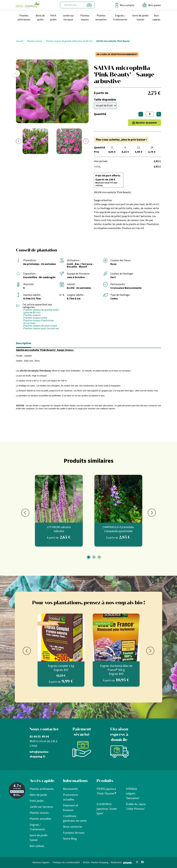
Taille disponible (105, 100)
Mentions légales (41, 863)
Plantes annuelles (101, 18)
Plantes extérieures (24, 18)
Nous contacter (73, 827)
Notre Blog (70, 839)
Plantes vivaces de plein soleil (40, 326)
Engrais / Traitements (120, 18)
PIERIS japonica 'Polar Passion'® (106, 791)
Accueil (19, 41)
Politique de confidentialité (66, 863)
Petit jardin (53, 18)
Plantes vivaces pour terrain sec (41, 328)
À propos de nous (74, 833)
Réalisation (122, 863)
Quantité (100, 114)
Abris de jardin (40, 18)
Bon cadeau (156, 18)
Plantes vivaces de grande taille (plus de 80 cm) (69, 41)
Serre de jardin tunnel (140, 18)
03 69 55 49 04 (39, 737)
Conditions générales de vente (75, 818)
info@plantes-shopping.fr (39, 754)
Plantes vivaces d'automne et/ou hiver (38, 322)
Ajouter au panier (146, 123)
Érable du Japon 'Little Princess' (136, 807)
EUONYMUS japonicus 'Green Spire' (107, 809)
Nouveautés (70, 789)
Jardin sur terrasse (68, 18)
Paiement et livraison (71, 808)
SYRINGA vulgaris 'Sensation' (133, 794)
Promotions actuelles (70, 797)
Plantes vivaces (85, 18)
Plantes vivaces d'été (35, 318)
